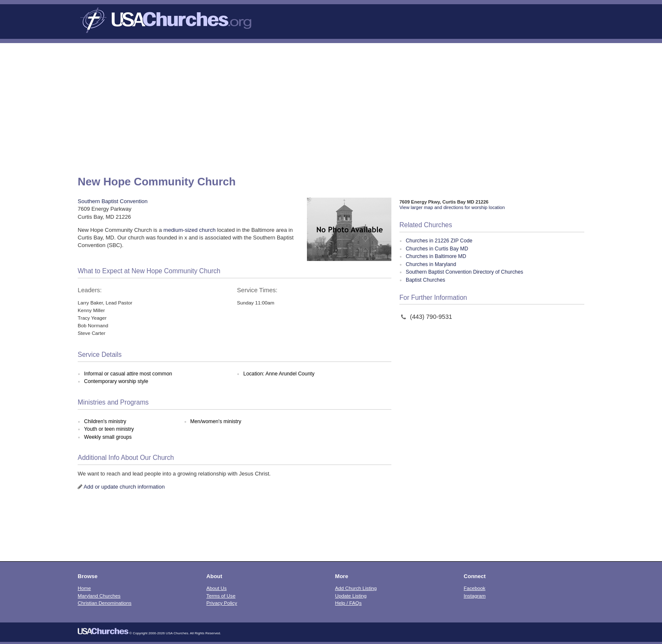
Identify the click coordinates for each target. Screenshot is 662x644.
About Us (217, 588)
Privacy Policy (222, 603)
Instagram (475, 596)
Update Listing (351, 596)
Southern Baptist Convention (113, 201)
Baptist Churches (425, 280)
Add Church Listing (356, 588)
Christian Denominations (104, 603)
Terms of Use (221, 596)
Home (84, 588)
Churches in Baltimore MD (436, 256)
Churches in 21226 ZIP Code (439, 241)
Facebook (474, 588)
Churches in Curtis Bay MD (437, 249)
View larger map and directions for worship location (452, 207)
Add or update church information (124, 487)
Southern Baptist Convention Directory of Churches (464, 272)
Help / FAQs (349, 603)
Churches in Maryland (431, 264)
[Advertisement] (331, 106)
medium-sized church (190, 230)
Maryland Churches (99, 596)
